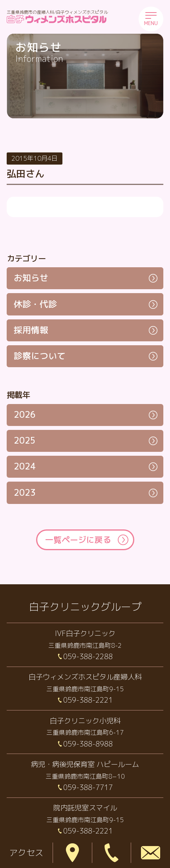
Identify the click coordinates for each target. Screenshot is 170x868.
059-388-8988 (88, 744)
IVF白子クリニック (85, 633)
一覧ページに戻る (78, 540)
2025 (25, 440)
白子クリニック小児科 (85, 721)
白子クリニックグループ (85, 607)
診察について (40, 356)
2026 (25, 415)
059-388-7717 (88, 787)
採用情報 (31, 330)
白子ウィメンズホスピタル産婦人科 (85, 677)
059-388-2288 (88, 656)
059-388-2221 (88, 700)
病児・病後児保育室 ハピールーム (85, 764)
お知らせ (31, 278)
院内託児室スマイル (85, 808)
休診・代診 (35, 304)
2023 (25, 493)
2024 (25, 466)
